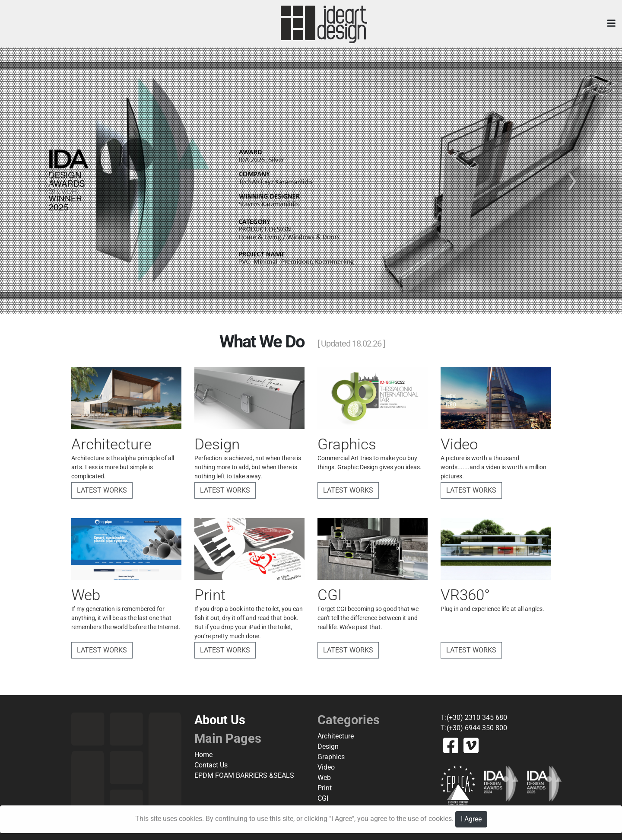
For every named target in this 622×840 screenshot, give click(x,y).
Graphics (331, 757)
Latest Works (102, 490)
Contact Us (211, 765)
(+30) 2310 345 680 (477, 717)
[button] (47, 181)
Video (326, 767)
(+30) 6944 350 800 (477, 728)
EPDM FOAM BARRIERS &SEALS (244, 775)
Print (325, 788)
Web (324, 778)
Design (328, 746)
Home (203, 755)
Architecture (336, 736)
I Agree (471, 819)
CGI (323, 798)
